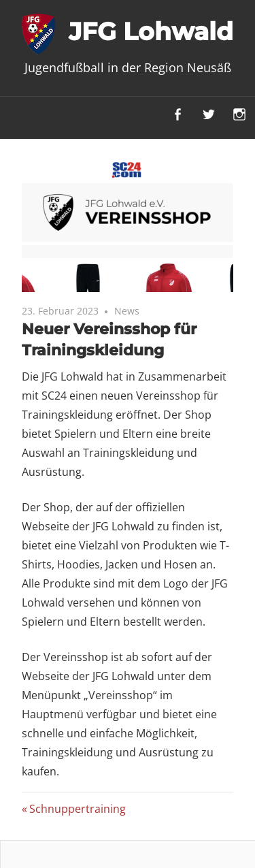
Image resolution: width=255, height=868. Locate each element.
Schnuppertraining (77, 809)
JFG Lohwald (151, 31)
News (127, 311)
